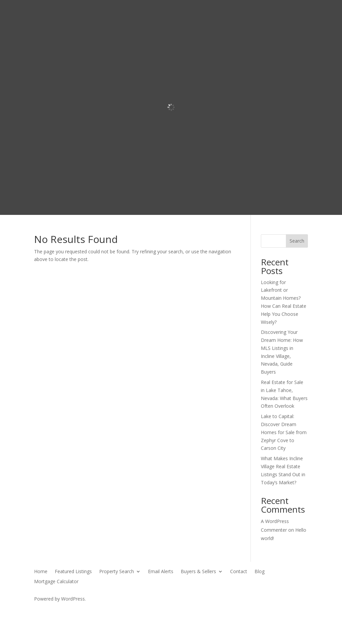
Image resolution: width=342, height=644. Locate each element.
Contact (239, 572)
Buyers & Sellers (198, 572)
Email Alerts (161, 572)
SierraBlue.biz (112, 611)
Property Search (117, 572)
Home (41, 572)
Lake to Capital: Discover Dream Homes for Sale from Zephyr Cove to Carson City (284, 432)
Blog (260, 572)
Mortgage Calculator (56, 582)
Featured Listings (73, 572)
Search (297, 241)
